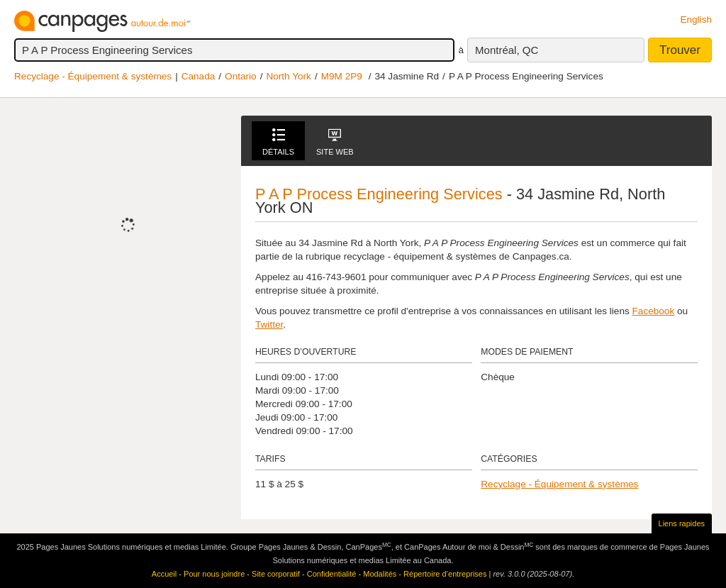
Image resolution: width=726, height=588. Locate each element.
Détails (278, 142)
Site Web (335, 142)
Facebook (654, 311)
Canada (199, 76)
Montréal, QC (507, 50)
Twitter (269, 324)
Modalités (380, 574)
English (696, 20)
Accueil (164, 574)
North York (288, 76)
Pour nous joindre (214, 574)
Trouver (680, 50)
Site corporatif (276, 574)
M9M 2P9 (342, 76)
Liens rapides (682, 523)
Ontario (241, 76)
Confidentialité (332, 574)
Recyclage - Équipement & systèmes (93, 76)
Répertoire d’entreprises (445, 574)
